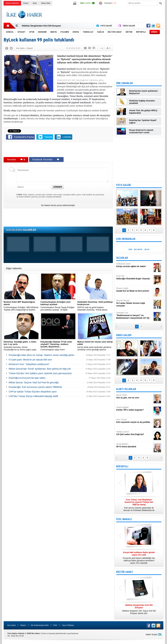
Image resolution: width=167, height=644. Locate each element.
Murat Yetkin (134, 396)
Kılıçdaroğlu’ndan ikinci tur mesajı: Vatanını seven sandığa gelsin (42, 355)
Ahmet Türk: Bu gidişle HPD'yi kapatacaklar (143, 112)
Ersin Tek (134, 277)
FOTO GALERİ (123, 185)
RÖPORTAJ (122, 466)
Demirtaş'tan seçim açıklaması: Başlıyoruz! (144, 92)
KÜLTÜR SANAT (125, 572)
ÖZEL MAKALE (124, 519)
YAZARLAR (122, 258)
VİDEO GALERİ (124, 335)
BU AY (147, 250)
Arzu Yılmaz (134, 421)
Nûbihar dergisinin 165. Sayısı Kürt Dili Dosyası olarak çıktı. (139, 609)
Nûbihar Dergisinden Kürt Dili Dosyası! (41, 26)
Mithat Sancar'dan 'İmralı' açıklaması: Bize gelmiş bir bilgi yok (40, 369)
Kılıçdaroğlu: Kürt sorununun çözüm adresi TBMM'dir (35, 387)
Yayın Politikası (68, 625)
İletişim (23, 625)
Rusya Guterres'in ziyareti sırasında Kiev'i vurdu (141, 131)
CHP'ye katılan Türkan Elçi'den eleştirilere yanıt (33, 392)
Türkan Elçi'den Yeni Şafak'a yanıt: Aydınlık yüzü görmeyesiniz (40, 373)
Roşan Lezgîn (134, 290)
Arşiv (35, 3)
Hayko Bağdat (134, 409)
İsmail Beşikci (134, 445)
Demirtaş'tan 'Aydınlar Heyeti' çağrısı (143, 122)
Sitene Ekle (46, 3)
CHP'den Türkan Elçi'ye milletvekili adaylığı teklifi (33, 396)
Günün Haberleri (12, 3)
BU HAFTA (138, 250)
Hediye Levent (134, 433)
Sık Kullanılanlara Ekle (40, 625)
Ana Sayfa (11, 625)
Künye (26, 3)
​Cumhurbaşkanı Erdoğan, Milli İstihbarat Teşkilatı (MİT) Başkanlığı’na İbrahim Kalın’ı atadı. (21, 306)
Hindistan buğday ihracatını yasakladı (142, 102)
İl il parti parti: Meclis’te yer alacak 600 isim (30, 360)
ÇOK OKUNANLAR (126, 239)
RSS (55, 625)
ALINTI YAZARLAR (126, 389)
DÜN (130, 250)
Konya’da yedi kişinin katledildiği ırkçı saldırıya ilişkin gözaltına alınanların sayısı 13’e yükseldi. (139, 558)
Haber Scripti (151, 635)
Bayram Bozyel (134, 303)
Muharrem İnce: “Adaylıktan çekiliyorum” (29, 364)
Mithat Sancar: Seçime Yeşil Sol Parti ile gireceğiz (34, 382)
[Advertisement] (104, 15)
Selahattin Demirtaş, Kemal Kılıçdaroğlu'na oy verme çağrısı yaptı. (21, 346)
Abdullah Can (134, 315)
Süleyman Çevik (134, 265)
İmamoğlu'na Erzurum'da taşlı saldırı (27, 378)
